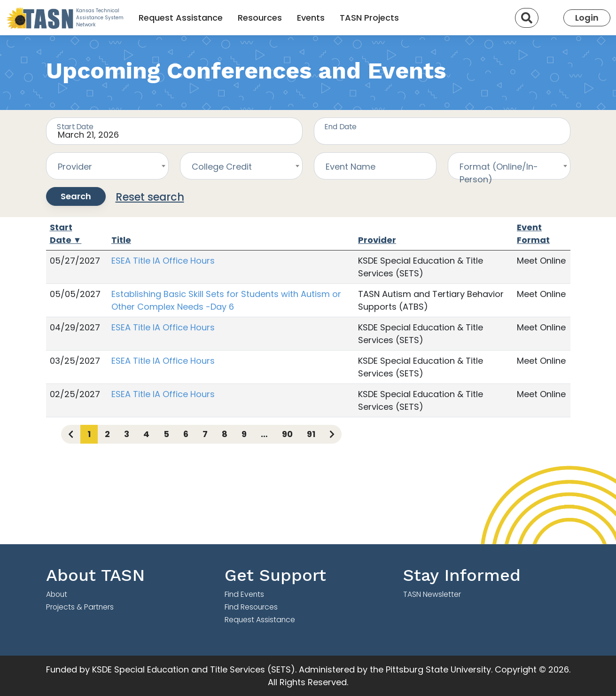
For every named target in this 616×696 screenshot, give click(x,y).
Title (121, 240)
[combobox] (107, 166)
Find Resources (251, 607)
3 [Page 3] (127, 434)
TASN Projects (369, 18)
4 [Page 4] (146, 434)
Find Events (244, 594)
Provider (377, 240)
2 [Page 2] (107, 434)
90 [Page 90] (287, 434)
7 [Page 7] (205, 434)
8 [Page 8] (225, 434)
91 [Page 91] (311, 434)
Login (587, 18)
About (57, 594)
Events (311, 18)
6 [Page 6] (186, 434)
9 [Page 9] (244, 434)
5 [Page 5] (166, 434)
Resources (260, 18)
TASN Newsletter (432, 594)
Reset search (150, 197)
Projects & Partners (80, 607)
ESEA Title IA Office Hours (163, 261)
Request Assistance (181, 18)
